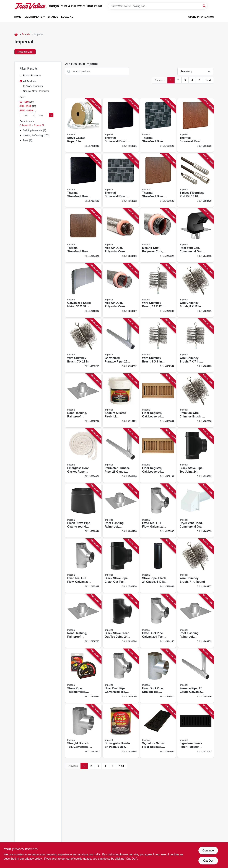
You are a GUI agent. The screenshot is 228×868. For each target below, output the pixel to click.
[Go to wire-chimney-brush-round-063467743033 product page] (195, 566)
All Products (30, 81)
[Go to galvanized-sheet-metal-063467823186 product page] (83, 291)
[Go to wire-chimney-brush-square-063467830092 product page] (158, 291)
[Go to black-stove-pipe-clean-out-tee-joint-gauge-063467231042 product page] (121, 566)
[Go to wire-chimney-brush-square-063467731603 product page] (158, 346)
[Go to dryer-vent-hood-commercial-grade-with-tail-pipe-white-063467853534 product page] (195, 511)
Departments (33, 17)
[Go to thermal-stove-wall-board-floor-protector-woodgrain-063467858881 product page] (83, 235)
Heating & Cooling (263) (36, 135)
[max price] (41, 115)
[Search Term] (158, 6)
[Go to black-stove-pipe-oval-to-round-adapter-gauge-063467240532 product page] (83, 511)
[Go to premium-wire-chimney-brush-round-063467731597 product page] (195, 401)
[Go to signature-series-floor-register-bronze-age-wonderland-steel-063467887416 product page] (158, 731)
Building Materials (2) (35, 130)
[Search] (204, 6)
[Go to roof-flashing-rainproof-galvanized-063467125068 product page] (83, 621)
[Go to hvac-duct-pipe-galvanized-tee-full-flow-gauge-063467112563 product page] (158, 621)
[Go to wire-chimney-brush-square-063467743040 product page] (195, 346)
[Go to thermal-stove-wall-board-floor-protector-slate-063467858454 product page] (158, 125)
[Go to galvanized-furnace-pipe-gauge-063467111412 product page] (121, 346)
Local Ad (67, 17)
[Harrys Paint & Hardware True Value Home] (30, 6)
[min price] (26, 115)
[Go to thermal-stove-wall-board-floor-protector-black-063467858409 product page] (83, 180)
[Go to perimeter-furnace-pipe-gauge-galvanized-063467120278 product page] (121, 456)
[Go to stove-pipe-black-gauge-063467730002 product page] (158, 566)
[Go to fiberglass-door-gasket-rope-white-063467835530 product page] (83, 456)
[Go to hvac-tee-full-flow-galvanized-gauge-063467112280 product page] (158, 511)
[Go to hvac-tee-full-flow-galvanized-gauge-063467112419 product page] (83, 566)
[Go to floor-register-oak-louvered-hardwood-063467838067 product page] (158, 456)
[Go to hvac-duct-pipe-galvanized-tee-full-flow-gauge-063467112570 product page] (121, 676)
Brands (53, 17)
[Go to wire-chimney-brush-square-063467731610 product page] (195, 291)
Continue (208, 850)
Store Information (201, 17)
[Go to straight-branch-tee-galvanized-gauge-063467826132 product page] (83, 731)
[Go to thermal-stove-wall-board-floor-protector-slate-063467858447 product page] (121, 180)
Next (208, 80)
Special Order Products (36, 91)
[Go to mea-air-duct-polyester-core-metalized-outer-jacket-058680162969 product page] (158, 235)
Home (18, 17)
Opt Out (208, 861)
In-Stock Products (33, 86)
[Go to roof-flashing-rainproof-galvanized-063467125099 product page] (83, 401)
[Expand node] (21, 130)
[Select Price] (51, 115)
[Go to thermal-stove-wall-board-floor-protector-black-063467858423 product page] (121, 125)
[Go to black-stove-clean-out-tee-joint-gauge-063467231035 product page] (121, 621)
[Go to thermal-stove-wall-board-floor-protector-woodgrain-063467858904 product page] (195, 125)
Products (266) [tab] (25, 52)
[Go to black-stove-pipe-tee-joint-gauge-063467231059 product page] (195, 456)
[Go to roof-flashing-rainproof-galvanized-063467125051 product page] (195, 621)
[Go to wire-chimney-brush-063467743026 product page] (83, 346)
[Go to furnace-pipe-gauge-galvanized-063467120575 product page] (195, 676)
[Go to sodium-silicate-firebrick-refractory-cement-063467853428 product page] (121, 401)
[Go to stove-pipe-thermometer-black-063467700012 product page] (83, 676)
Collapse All (25, 125)
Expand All (39, 125)
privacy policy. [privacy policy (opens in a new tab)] (34, 859)
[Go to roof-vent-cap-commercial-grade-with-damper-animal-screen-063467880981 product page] (195, 235)
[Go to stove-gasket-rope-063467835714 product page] (83, 125)
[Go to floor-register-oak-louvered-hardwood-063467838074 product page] (158, 401)
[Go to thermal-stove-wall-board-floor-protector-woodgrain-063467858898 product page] (158, 180)
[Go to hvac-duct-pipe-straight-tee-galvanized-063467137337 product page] (158, 676)
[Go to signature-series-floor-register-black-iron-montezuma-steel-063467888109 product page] (195, 731)
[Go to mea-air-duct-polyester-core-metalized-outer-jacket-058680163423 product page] (121, 291)
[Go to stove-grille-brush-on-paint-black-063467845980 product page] (121, 731)
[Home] (16, 34)
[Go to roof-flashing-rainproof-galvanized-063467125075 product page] (121, 511)
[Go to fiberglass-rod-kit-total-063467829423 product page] (195, 180)
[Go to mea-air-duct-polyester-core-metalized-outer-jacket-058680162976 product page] (121, 235)
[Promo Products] (21, 75)
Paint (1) (28, 140)
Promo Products (32, 75)
